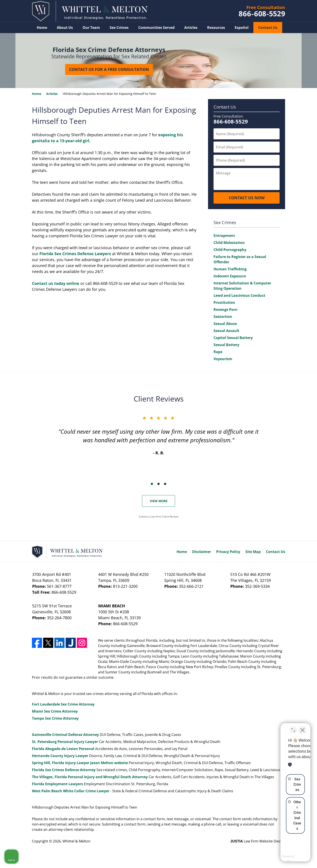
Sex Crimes (119, 28)
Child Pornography (230, 250)
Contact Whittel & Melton (262, 11)
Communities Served (156, 28)
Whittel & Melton (76, 841)
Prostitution (224, 302)
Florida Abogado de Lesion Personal (64, 749)
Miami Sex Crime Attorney (55, 711)
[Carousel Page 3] (165, 484)
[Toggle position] (293, 727)
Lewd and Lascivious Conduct (239, 295)
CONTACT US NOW (247, 198)
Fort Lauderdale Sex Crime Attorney (63, 704)
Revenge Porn (226, 310)
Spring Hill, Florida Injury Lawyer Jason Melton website (80, 763)
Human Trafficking (230, 269)
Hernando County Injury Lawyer (60, 756)
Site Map (253, 552)
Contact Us (268, 28)
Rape (218, 352)
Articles (191, 28)
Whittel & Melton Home (90, 11)
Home (42, 28)
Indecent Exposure (230, 276)
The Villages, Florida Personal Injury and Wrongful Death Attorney (90, 777)
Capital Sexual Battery (233, 338)
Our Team (91, 28)
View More (159, 501)
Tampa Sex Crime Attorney (55, 718)
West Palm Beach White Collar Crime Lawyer (71, 791)
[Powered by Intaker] (280, 859)
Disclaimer (202, 552)
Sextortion (223, 317)
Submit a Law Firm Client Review (159, 517)
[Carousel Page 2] (158, 484)
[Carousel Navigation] (158, 484)
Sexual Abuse (225, 324)
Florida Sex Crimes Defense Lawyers (75, 254)
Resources (216, 28)
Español (242, 28)
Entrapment (224, 236)
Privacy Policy (228, 552)
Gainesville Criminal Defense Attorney (65, 735)
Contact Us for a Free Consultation (109, 70)
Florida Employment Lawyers (57, 784)
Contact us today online (56, 283)
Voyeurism (223, 359)
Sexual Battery (226, 345)
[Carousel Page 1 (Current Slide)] (152, 484)
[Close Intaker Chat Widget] (302, 727)
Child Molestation (229, 243)
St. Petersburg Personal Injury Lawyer (65, 742)
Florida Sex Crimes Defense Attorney (64, 770)
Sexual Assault (226, 331)
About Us (65, 28)
